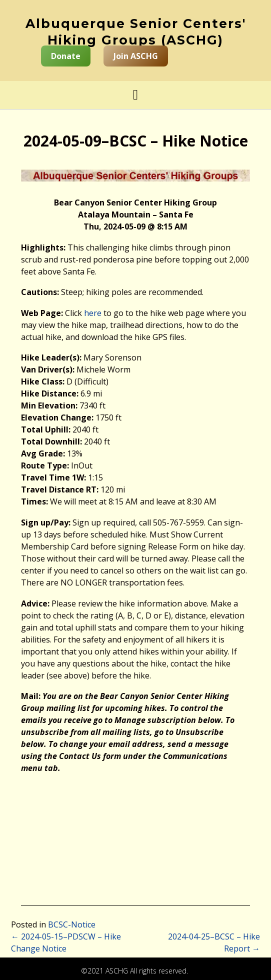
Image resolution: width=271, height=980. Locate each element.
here (93, 313)
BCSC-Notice (72, 924)
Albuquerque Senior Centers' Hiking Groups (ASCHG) (136, 32)
